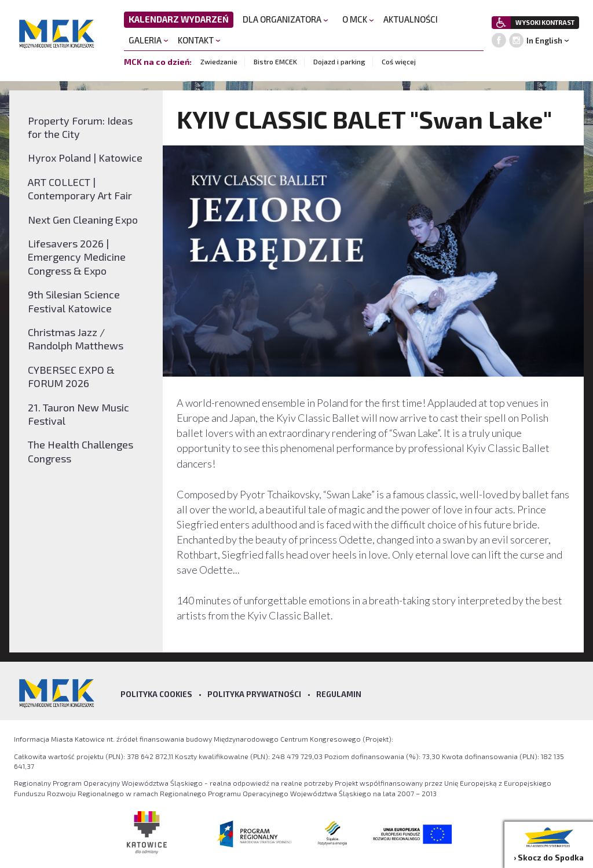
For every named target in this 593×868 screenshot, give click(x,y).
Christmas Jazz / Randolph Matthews (76, 339)
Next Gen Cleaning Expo (83, 220)
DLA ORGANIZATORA (285, 19)
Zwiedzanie (219, 61)
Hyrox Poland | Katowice (85, 158)
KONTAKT (199, 40)
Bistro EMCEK (275, 61)
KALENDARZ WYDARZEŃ (179, 19)
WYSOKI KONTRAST (545, 22)
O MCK (358, 19)
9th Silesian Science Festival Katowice (74, 301)
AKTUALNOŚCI (411, 19)
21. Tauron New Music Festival (78, 414)
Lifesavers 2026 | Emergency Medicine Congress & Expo (77, 257)
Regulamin (339, 694)
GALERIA (149, 40)
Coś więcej (399, 61)
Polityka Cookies (156, 694)
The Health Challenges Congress (80, 451)
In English (544, 41)
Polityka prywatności (254, 694)
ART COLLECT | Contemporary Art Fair (80, 189)
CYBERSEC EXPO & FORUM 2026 (71, 376)
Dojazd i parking (339, 61)
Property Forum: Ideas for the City (80, 127)
